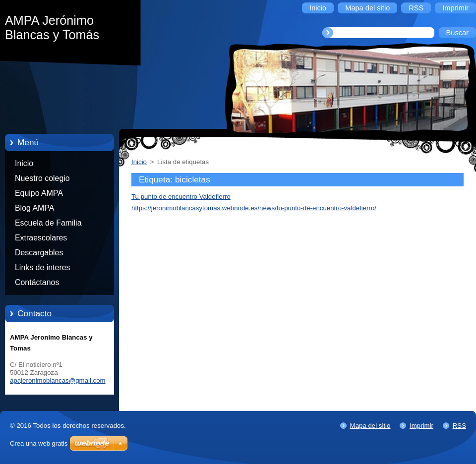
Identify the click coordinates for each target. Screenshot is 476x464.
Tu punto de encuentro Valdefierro (181, 197)
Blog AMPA (34, 208)
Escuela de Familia (48, 223)
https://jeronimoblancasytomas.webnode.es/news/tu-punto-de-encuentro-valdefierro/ (254, 208)
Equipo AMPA (39, 193)
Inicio (24, 163)
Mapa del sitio (370, 426)
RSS (459, 426)
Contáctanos (37, 282)
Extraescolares (41, 238)
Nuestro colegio (42, 178)
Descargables (39, 253)
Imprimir (421, 426)
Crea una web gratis (39, 443)
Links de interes (43, 267)
